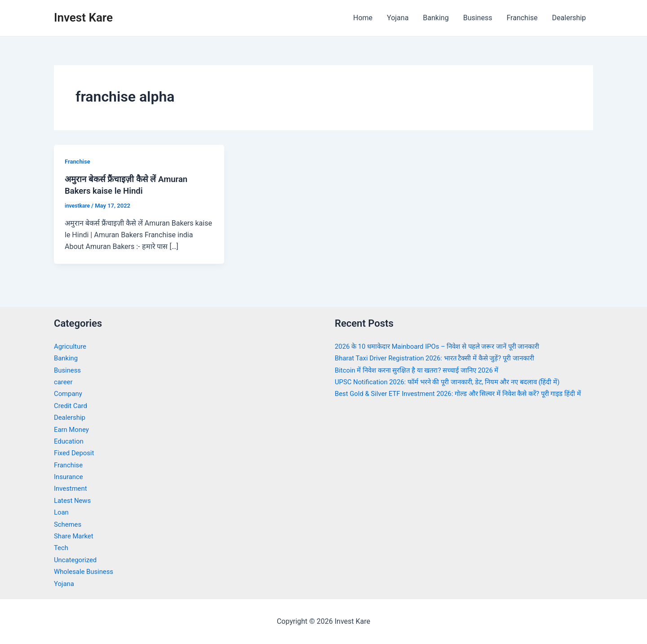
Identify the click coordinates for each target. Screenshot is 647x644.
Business (478, 18)
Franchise (522, 18)
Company (69, 393)
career (64, 382)
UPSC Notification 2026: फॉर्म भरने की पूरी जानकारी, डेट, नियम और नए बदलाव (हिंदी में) (457, 382)
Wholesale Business (86, 571)
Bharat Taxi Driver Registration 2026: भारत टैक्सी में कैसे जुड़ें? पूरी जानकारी (443, 358)
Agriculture (71, 346)
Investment (72, 488)
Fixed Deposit (75, 453)
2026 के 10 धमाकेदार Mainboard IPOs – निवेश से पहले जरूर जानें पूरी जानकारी (446, 346)
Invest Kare (83, 18)
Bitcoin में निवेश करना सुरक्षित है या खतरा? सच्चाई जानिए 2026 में (424, 370)
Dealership (569, 18)
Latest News (74, 500)
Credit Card (72, 406)
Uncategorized (77, 560)
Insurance (70, 477)
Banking (436, 18)
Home (363, 18)
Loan (62, 512)
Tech (62, 548)
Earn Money (73, 429)
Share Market (75, 536)
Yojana (398, 18)
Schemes (69, 524)
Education (70, 441)
